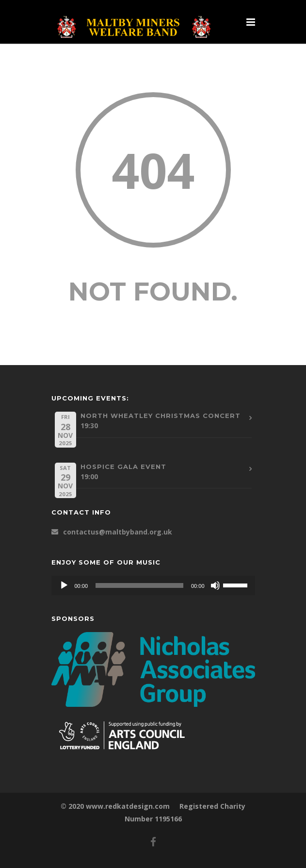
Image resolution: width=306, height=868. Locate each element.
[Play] (64, 585)
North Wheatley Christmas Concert (161, 416)
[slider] (139, 585)
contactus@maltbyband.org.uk (118, 532)
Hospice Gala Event (123, 467)
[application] (153, 585)
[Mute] (215, 585)
